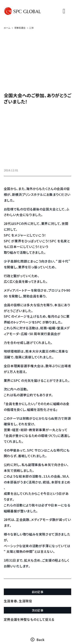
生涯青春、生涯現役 (18, 601)
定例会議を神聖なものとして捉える (29, 619)
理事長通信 (20, 28)
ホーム (7, 28)
